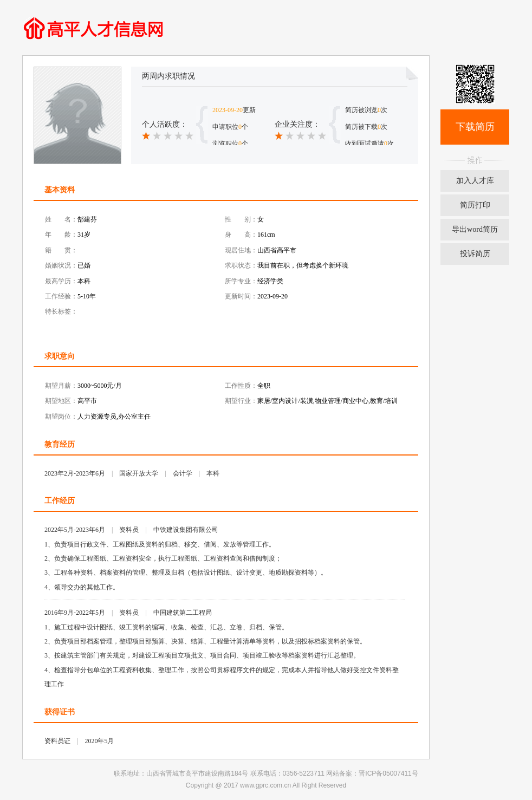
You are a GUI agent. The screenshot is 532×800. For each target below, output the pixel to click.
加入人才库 (475, 181)
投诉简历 (475, 254)
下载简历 (475, 127)
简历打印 (475, 205)
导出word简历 (475, 229)
